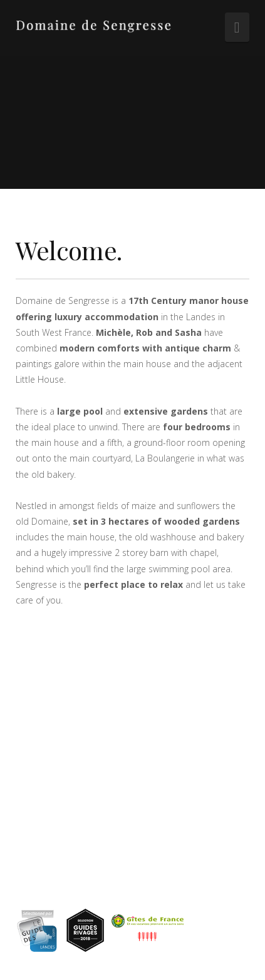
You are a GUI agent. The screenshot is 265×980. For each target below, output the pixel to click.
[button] (237, 27)
